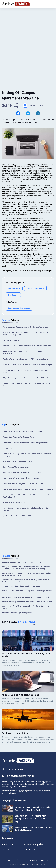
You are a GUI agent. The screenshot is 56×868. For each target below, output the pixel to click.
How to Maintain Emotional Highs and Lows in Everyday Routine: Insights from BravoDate (26, 574)
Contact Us (29, 849)
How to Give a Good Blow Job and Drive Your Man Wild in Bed (25, 597)
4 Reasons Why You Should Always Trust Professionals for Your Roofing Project (27, 496)
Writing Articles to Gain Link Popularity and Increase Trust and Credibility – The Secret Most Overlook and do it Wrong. (26, 568)
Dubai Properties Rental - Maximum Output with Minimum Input (27, 365)
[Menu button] (52, 4)
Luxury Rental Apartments (13, 340)
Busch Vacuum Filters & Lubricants (16, 467)
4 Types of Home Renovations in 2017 (17, 462)
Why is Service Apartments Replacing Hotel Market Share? (25, 378)
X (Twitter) (19, 860)
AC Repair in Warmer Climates (14, 503)
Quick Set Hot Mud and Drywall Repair (18, 516)
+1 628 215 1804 (12, 769)
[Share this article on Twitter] (28, 113)
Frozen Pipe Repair (10, 448)
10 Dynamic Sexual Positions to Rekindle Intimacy (21, 586)
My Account (8, 844)
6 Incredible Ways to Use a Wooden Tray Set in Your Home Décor (28, 489)
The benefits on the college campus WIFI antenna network (25, 359)
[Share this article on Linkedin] (38, 113)
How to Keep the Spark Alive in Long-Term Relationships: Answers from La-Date (27, 592)
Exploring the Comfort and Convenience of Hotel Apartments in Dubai (27, 371)
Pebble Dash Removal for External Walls (18, 437)
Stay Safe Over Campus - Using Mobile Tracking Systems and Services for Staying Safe (26, 334)
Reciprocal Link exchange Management (17, 613)
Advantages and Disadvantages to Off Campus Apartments (26, 327)
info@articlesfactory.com (18, 776)
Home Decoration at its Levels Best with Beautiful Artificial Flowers (25, 509)
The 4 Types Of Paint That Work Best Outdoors (21, 478)
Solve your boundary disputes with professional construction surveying (27, 455)
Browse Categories (33, 844)
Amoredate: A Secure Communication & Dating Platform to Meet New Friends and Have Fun (26, 581)
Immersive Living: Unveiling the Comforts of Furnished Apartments (24, 352)
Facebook (8, 860)
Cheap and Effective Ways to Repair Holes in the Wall (23, 484)
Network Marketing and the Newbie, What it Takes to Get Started (27, 602)
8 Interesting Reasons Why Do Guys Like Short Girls (22, 562)
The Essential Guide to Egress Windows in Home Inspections (26, 432)
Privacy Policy (46, 860)
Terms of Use (32, 860)
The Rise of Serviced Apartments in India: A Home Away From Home (26, 384)
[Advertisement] (28, 38)
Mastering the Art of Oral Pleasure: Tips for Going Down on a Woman (25, 607)
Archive (6, 849)
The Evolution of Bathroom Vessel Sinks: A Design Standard (26, 443)
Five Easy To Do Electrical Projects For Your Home (22, 473)
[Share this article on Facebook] (18, 113)
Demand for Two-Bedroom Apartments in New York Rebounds (27, 346)
